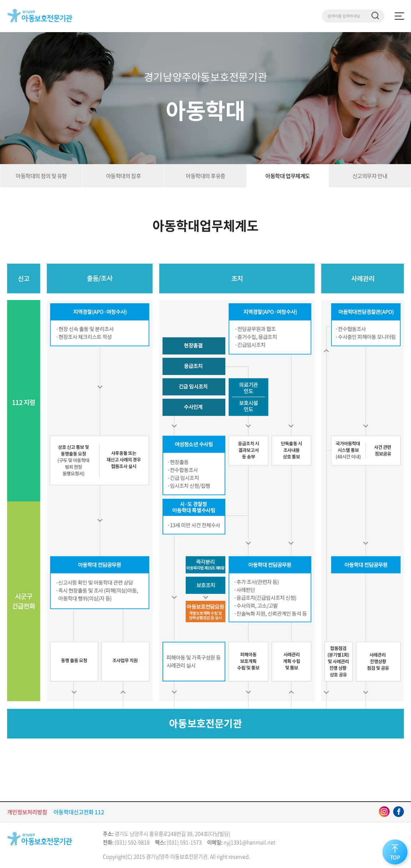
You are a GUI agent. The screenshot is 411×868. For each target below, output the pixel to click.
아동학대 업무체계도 (287, 176)
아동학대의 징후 (123, 176)
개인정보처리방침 (27, 812)
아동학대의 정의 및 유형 (41, 176)
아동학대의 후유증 (205, 176)
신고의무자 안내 (370, 176)
